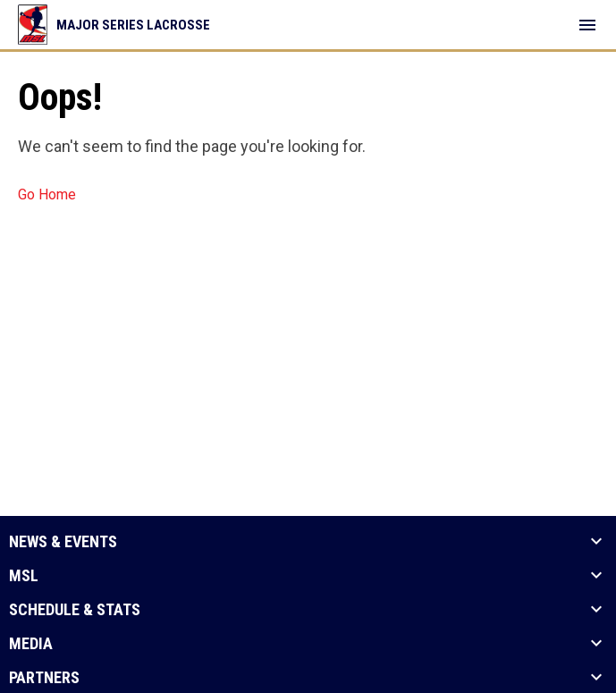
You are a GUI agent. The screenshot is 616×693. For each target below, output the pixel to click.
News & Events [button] (63, 542)
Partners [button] (44, 678)
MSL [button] (24, 576)
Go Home (47, 194)
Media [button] (31, 644)
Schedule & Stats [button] (75, 610)
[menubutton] (587, 25)
